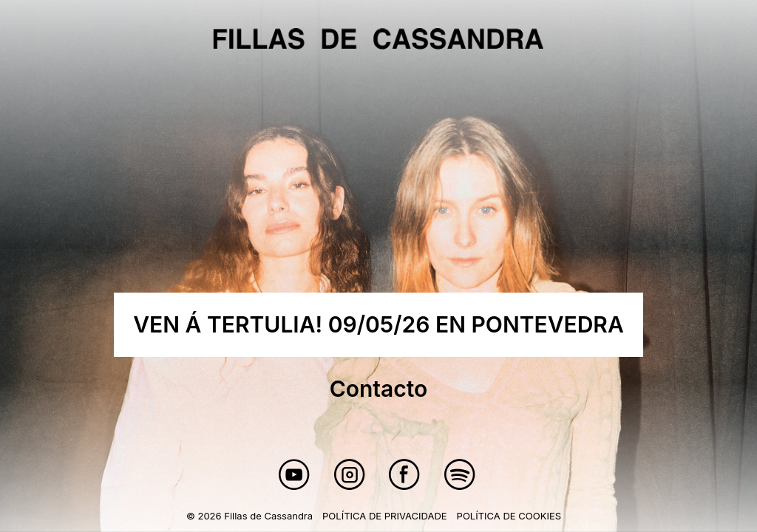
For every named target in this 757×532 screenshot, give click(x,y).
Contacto (379, 389)
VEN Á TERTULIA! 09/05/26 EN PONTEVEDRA (378, 324)
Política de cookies (509, 516)
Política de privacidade (385, 516)
